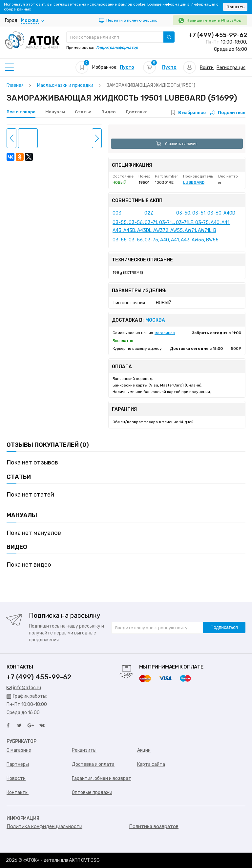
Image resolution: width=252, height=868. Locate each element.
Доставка (136, 112)
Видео (108, 112)
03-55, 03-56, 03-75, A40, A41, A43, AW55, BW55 (166, 240)
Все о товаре (21, 112)
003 (117, 213)
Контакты (18, 793)
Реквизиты (84, 750)
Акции (144, 750)
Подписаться (224, 627)
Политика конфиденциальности (44, 826)
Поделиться (228, 113)
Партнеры (18, 764)
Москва (155, 320)
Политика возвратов (154, 826)
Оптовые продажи (92, 793)
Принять (235, 7)
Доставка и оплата (93, 764)
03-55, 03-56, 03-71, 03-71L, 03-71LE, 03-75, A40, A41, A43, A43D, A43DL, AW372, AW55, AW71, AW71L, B (171, 226)
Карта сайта (151, 764)
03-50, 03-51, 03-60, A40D (206, 213)
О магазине (19, 750)
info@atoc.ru (24, 688)
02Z (149, 213)
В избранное (192, 113)
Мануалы (55, 112)
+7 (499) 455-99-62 (218, 35)
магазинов (165, 333)
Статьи (83, 112)
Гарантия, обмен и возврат (102, 778)
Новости (16, 778)
